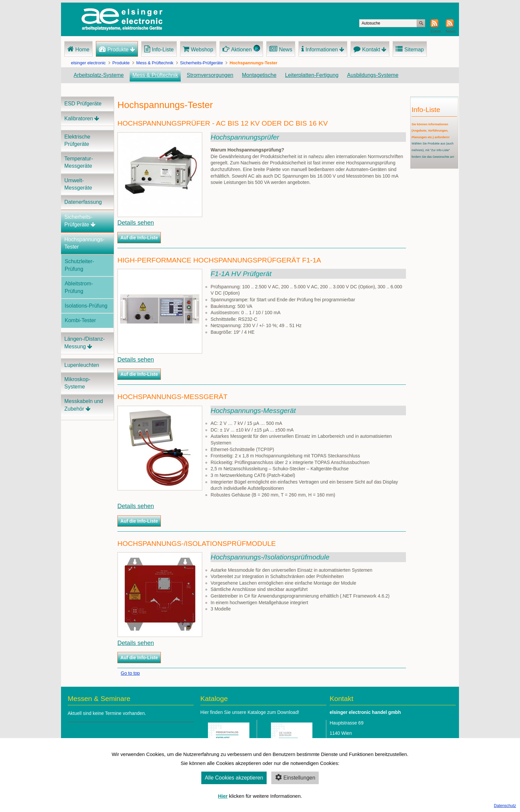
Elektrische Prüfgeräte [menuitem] (77, 140)
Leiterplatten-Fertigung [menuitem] (312, 75)
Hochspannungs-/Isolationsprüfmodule (197, 543)
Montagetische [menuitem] (259, 75)
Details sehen (136, 223)
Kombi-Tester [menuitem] (80, 320)
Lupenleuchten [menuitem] (82, 365)
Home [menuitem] (82, 50)
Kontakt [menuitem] (371, 50)
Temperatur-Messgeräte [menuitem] (79, 162)
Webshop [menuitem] (202, 50)
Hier (223, 796)
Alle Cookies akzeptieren (234, 778)
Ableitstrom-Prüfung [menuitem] (79, 287)
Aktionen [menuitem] (241, 50)
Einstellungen (295, 777)
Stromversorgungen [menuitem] (210, 75)
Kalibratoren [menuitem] (79, 118)
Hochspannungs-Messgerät (172, 397)
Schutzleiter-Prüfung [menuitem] (79, 265)
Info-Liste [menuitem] (163, 50)
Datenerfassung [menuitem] (83, 202)
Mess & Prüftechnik (155, 63)
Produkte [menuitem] (118, 50)
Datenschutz (505, 806)
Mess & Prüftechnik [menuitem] (155, 75)
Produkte (121, 63)
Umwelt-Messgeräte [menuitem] (78, 184)
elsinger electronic (88, 63)
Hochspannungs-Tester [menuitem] (84, 243)
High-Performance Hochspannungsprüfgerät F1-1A (219, 260)
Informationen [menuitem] (322, 50)
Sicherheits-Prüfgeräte (201, 63)
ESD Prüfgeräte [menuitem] (83, 104)
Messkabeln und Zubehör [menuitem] (84, 405)
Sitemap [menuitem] (414, 50)
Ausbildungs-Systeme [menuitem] (373, 75)
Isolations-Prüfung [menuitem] (86, 306)
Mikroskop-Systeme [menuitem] (77, 383)
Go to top (130, 673)
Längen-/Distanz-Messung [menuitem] (85, 343)
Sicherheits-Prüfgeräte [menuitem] (78, 221)
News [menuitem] (286, 50)
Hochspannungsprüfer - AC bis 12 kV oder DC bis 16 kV (223, 123)
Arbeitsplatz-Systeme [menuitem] (99, 75)
